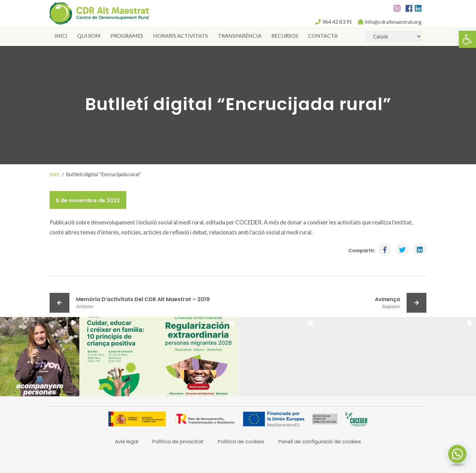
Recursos (285, 36)
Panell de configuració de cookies (320, 441)
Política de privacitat (178, 441)
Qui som (89, 36)
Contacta (323, 36)
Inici (61, 36)
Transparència (240, 36)
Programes (127, 36)
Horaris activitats (180, 36)
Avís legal (127, 441)
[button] (467, 39)
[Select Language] (393, 36)
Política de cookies (241, 441)
